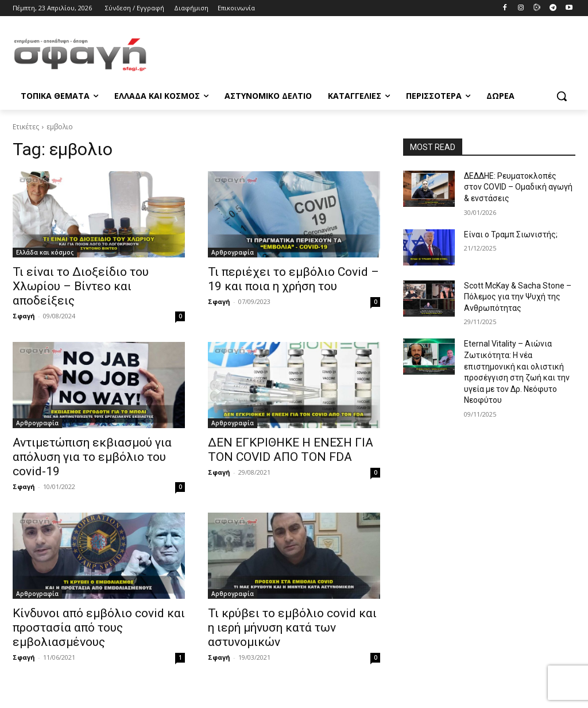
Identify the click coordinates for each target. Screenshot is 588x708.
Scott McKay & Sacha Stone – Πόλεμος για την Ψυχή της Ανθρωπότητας (518, 297)
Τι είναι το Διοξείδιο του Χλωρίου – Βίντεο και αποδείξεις (81, 286)
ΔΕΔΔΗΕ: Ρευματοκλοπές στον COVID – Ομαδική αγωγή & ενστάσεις (518, 187)
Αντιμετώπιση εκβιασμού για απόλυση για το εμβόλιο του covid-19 (92, 457)
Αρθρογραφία (233, 252)
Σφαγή (24, 316)
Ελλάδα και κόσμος (45, 252)
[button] (562, 96)
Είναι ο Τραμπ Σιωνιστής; (511, 234)
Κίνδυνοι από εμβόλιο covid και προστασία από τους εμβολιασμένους (99, 628)
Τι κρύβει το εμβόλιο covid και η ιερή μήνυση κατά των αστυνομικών (292, 628)
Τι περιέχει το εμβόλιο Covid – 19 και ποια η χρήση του (293, 279)
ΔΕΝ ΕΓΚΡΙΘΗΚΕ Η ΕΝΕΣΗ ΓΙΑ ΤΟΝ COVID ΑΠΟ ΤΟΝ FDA (291, 450)
